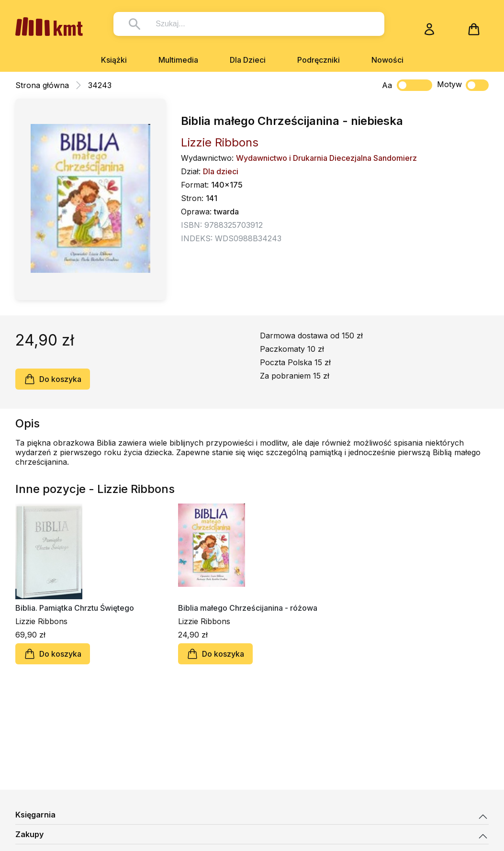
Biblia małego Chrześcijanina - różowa (248, 608)
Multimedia (178, 60)
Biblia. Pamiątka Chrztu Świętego (75, 608)
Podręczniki (319, 60)
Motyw (463, 85)
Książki (114, 60)
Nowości (387, 60)
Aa (387, 85)
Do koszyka (53, 379)
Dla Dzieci (248, 60)
